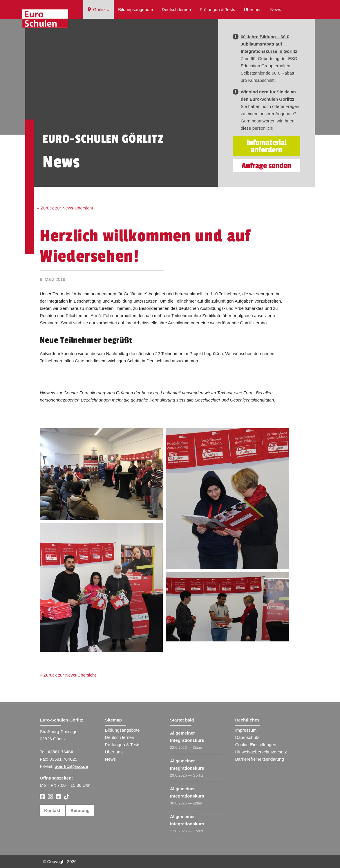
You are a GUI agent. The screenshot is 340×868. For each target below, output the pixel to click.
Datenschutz (247, 737)
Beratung (80, 810)
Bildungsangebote (135, 9)
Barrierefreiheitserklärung (259, 759)
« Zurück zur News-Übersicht (65, 208)
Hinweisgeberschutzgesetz (261, 752)
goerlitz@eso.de (71, 766)
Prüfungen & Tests (217, 9)
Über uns (253, 9)
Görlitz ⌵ (99, 9)
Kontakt (52, 810)
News (276, 9)
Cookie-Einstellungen (256, 745)
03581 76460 (61, 752)
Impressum (246, 730)
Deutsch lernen (176, 9)
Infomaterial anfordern (267, 146)
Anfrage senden (266, 166)
